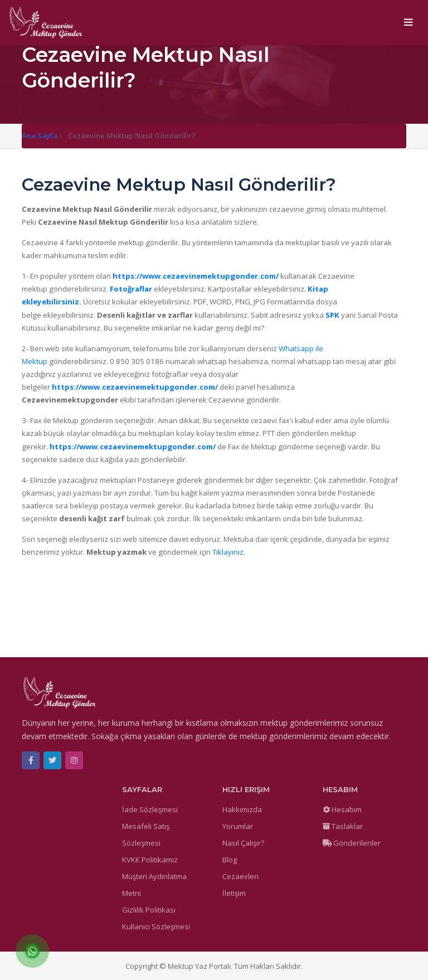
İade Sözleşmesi (150, 809)
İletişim (234, 893)
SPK (332, 315)
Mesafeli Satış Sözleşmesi (146, 835)
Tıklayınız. (229, 552)
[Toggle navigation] (409, 23)
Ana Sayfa (40, 135)
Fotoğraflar (131, 289)
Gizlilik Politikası (149, 910)
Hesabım (342, 809)
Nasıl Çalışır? (243, 843)
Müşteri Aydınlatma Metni (154, 885)
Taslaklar (343, 826)
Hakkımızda (242, 809)
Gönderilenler (352, 843)
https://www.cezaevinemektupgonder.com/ (196, 276)
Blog (230, 860)
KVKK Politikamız (150, 860)
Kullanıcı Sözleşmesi (156, 926)
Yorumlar (238, 826)
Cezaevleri (240, 876)
